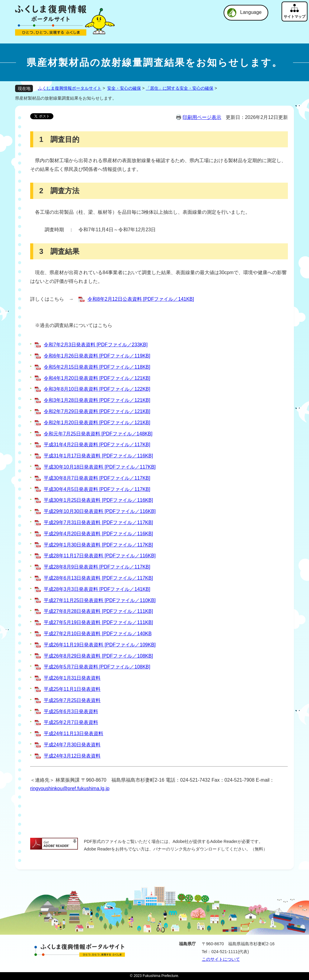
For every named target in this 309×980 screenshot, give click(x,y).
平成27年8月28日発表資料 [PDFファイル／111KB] (98, 611)
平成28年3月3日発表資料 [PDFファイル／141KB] (97, 589)
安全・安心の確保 (124, 88)
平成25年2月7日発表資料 (71, 722)
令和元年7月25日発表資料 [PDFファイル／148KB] (98, 434)
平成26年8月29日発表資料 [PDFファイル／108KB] (98, 656)
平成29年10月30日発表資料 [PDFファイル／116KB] (100, 511)
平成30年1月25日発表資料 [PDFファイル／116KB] (98, 500)
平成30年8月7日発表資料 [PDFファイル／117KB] (97, 478)
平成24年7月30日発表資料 (72, 745)
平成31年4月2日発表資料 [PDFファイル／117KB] (97, 445)
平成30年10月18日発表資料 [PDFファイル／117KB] (100, 467)
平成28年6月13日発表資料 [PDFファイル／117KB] (98, 578)
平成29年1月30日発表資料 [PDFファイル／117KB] (98, 545)
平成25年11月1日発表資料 (72, 689)
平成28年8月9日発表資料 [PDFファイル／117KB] (97, 567)
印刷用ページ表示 (202, 117)
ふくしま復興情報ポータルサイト (70, 88)
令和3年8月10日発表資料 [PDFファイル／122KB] (97, 389)
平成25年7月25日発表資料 (72, 700)
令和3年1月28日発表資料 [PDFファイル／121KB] (97, 400)
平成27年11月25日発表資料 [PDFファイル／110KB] (100, 600)
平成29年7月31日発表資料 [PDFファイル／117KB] (98, 522)
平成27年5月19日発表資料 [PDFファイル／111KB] (98, 622)
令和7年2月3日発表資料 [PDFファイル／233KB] (96, 345)
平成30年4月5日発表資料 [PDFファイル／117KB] (97, 489)
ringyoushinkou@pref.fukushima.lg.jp (70, 788)
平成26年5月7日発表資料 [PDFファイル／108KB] (97, 667)
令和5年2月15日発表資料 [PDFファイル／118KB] (97, 367)
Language (251, 12)
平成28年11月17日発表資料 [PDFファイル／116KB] (100, 556)
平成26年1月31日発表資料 (72, 678)
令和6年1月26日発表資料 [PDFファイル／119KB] (97, 356)
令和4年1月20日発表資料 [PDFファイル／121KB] (97, 378)
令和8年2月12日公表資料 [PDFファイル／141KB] (141, 299)
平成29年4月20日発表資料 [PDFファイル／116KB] (98, 534)
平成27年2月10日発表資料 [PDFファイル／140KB (98, 634)
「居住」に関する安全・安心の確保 (180, 88)
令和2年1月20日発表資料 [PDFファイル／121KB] (97, 423)
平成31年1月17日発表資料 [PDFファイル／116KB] (98, 456)
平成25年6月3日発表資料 (71, 711)
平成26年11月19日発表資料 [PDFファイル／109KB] (100, 645)
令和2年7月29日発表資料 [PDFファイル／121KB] (97, 411)
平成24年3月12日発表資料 (72, 756)
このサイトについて (221, 959)
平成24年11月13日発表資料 (73, 733)
